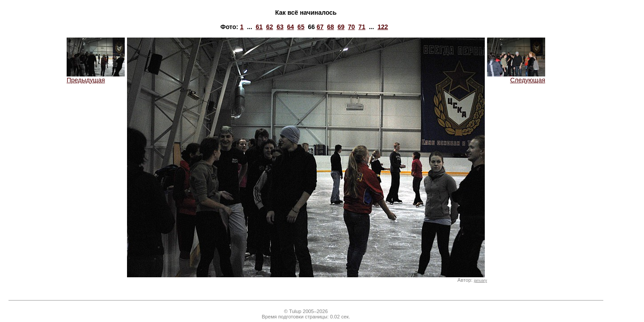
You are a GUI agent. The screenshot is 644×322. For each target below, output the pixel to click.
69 (341, 27)
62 (270, 27)
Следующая (516, 77)
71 (362, 27)
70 (352, 27)
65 (301, 27)
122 (383, 27)
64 (291, 27)
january (481, 280)
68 (330, 27)
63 (280, 27)
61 (259, 27)
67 (320, 27)
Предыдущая (96, 77)
